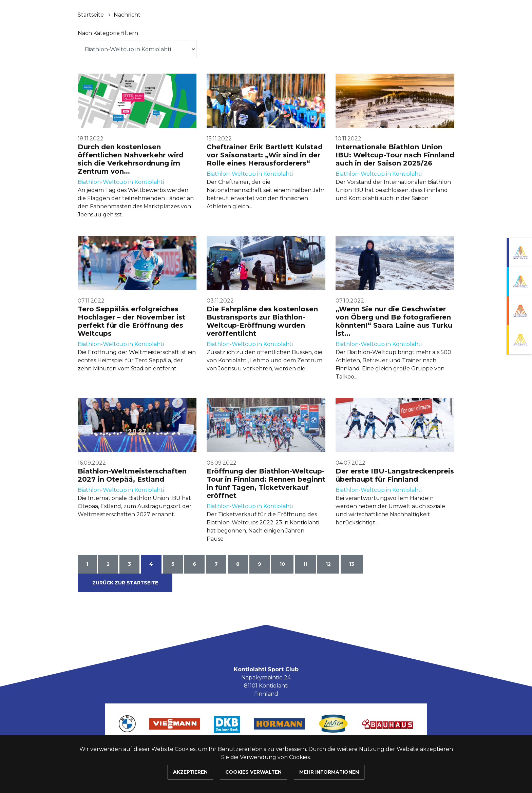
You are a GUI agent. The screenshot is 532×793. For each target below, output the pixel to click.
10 (282, 564)
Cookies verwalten (253, 772)
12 (328, 564)
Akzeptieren (190, 772)
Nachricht (127, 15)
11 (305, 564)
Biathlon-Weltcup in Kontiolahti (121, 182)
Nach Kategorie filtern (108, 33)
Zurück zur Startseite (125, 583)
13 (352, 564)
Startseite (91, 15)
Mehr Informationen (329, 772)
